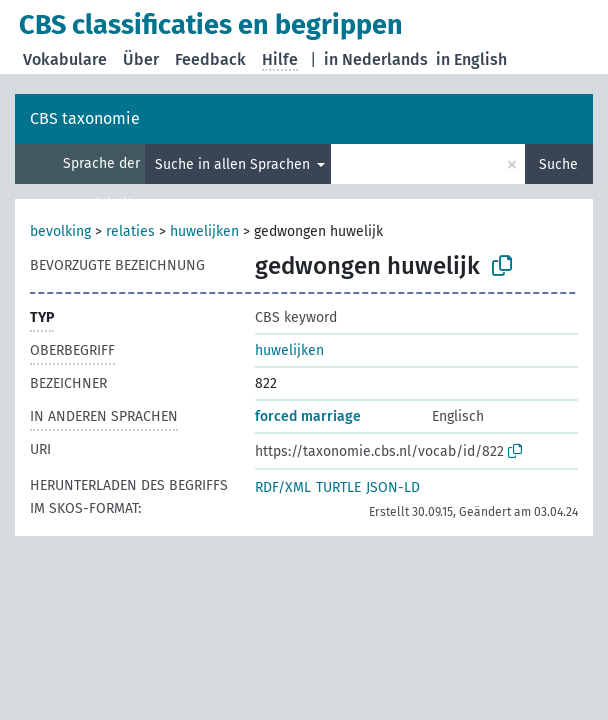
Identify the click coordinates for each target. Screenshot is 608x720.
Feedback (210, 59)
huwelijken (204, 231)
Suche (558, 164)
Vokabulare (65, 59)
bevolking (60, 231)
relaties (130, 231)
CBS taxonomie (85, 118)
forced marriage (308, 416)
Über (141, 59)
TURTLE (338, 487)
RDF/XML (283, 487)
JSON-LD (393, 487)
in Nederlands (376, 59)
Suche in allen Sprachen (234, 164)
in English (471, 59)
